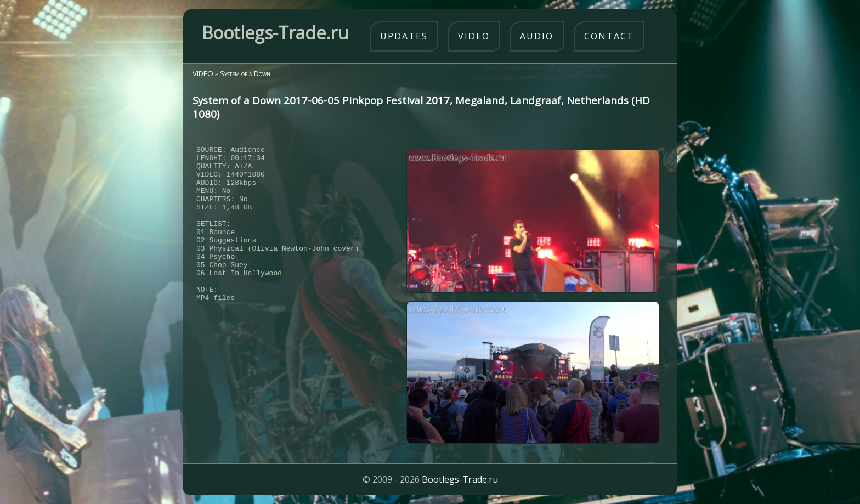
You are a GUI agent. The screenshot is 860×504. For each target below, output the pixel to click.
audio (537, 36)
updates (404, 36)
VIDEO (203, 73)
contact (609, 36)
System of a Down (245, 73)
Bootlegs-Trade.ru (460, 479)
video (474, 36)
